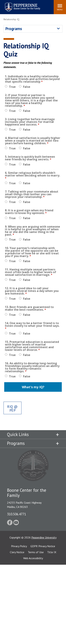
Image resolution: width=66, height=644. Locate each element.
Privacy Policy (19, 546)
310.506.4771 (17, 514)
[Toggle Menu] (60, 7)
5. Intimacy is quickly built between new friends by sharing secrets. (30, 158)
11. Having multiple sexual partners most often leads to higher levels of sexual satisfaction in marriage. (31, 272)
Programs (14, 29)
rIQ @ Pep (12, 408)
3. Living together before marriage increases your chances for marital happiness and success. (30, 122)
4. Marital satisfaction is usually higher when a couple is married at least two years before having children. (33, 141)
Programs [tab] (16, 443)
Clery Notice (17, 552)
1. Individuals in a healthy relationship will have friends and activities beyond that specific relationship (32, 79)
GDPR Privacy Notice (43, 546)
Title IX (52, 552)
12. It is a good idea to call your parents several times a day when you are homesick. (32, 291)
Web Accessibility (33, 558)
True (12, 87)
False (27, 87)
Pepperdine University (44, 537)
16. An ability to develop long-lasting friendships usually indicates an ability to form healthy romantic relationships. (32, 368)
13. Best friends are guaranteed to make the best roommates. (29, 309)
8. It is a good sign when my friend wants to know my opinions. (29, 212)
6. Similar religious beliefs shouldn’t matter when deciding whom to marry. (32, 174)
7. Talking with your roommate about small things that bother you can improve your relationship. (32, 195)
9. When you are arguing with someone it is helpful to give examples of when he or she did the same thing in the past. (32, 231)
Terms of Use (36, 552)
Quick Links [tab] (18, 434)
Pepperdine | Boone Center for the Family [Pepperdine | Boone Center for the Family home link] (22, 5)
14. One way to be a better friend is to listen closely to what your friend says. (32, 325)
